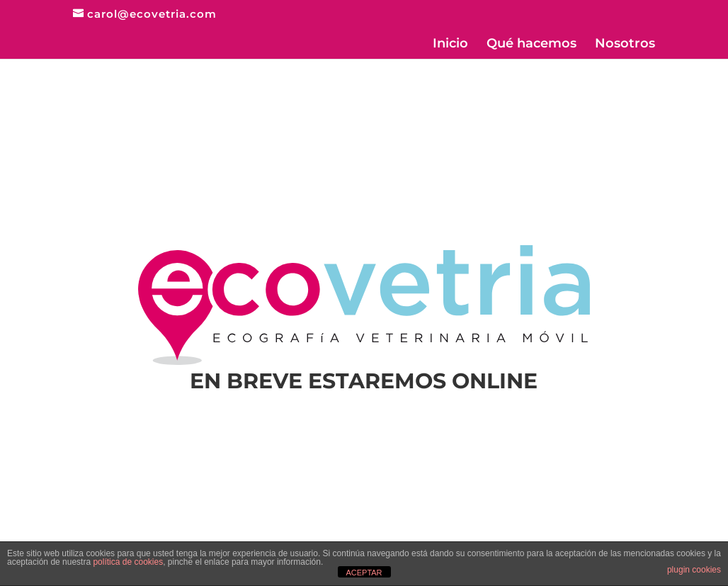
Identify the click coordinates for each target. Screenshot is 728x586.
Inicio (450, 45)
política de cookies (128, 562)
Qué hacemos (531, 45)
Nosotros (625, 45)
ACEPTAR (364, 573)
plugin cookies (694, 570)
